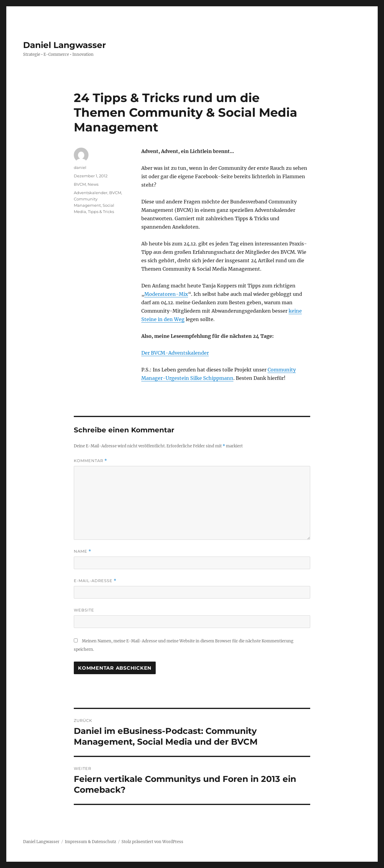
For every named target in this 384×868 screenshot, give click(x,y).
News (93, 184)
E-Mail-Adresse (95, 581)
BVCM (80, 184)
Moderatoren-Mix (166, 294)
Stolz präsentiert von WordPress (152, 842)
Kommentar (90, 461)
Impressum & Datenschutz (90, 842)
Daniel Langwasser (64, 45)
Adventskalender (91, 193)
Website (84, 610)
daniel (80, 167)
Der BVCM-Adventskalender (175, 353)
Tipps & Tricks (101, 212)
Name (82, 551)
